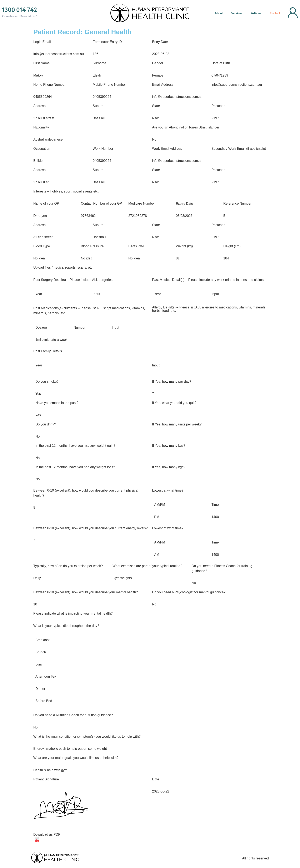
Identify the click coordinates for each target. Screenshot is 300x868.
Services (237, 13)
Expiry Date (184, 204)
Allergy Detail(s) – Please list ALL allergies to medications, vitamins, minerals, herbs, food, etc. (209, 309)
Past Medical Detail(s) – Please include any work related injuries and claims (208, 280)
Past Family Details (48, 351)
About (219, 13)
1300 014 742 (20, 10)
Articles (256, 13)
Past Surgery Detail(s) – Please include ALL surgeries (73, 280)
